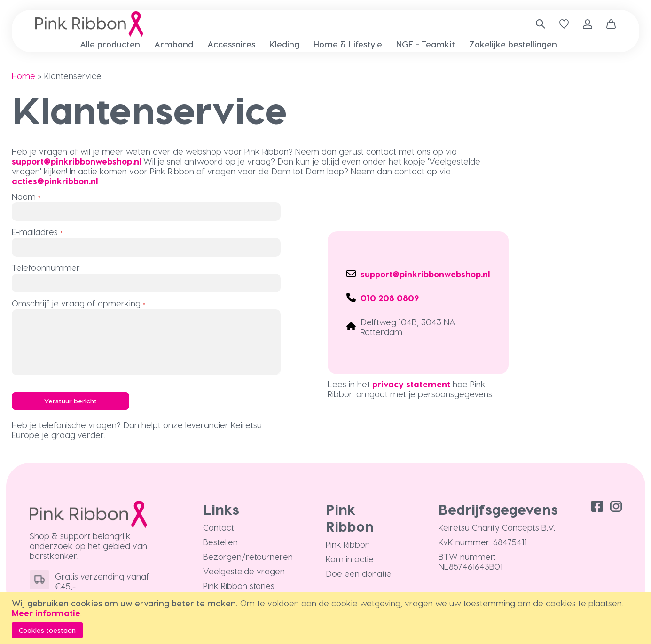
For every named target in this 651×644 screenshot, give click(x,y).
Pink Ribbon (348, 544)
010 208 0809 (390, 298)
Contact (219, 527)
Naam (24, 196)
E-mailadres (35, 232)
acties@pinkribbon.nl (55, 181)
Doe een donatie (359, 573)
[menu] (325, 44)
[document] (327, 618)
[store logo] (89, 24)
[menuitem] (110, 44)
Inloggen (588, 24)
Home (24, 75)
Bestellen (220, 542)
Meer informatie (46, 613)
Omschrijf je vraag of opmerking (76, 303)
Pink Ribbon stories (239, 585)
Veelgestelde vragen (244, 571)
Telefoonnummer (46, 267)
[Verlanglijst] (564, 24)
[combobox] (537, 24)
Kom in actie (350, 559)
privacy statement (411, 384)
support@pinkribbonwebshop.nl (76, 161)
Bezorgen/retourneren (248, 556)
